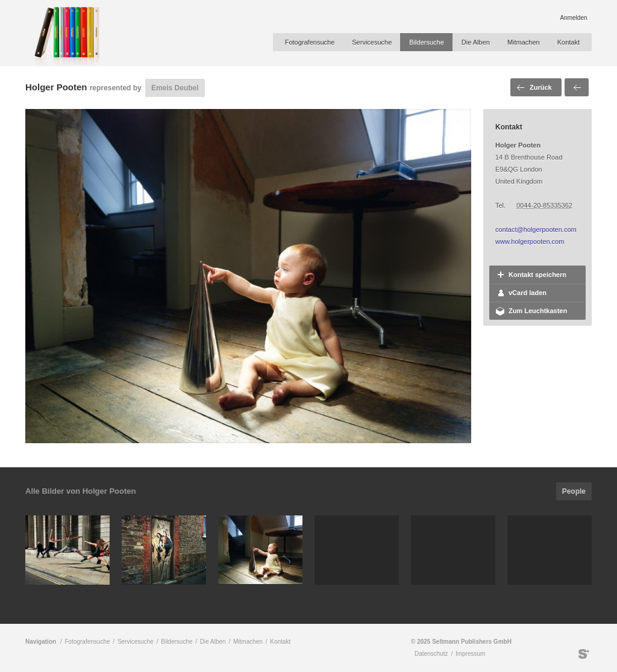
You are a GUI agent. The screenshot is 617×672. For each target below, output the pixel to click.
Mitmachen (524, 42)
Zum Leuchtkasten (538, 311)
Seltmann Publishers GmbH (584, 654)
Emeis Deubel (175, 88)
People (574, 491)
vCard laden (528, 293)
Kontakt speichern (537, 275)
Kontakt (568, 42)
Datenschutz (431, 654)
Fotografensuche (310, 42)
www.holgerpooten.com (530, 241)
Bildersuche (426, 42)
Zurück (541, 87)
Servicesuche (372, 42)
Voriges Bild (577, 87)
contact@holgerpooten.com (536, 229)
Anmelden (573, 18)
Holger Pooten (56, 87)
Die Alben (476, 42)
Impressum (470, 654)
